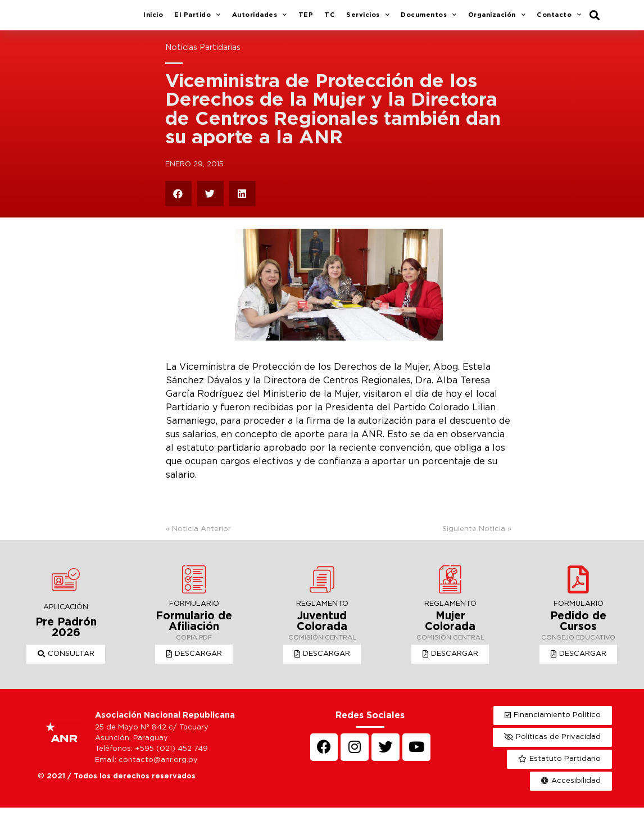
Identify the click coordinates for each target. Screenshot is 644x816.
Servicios (368, 20)
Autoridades (260, 20)
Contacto (559, 20)
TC (330, 19)
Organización (497, 20)
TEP (306, 19)
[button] (66, 663)
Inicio (153, 19)
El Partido (198, 20)
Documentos (429, 20)
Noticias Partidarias (203, 56)
